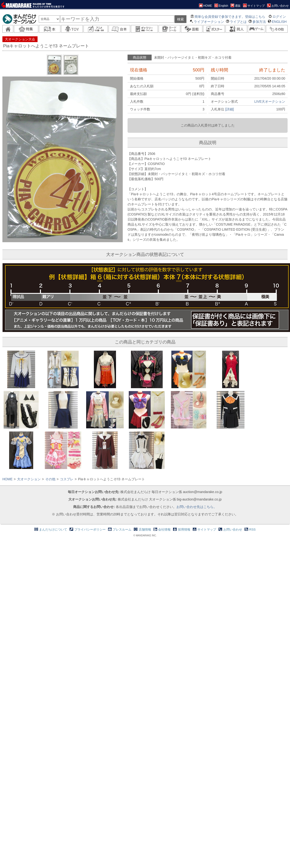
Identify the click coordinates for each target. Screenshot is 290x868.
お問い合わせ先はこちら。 (197, 507)
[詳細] (230, 109)
